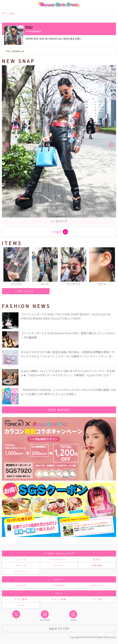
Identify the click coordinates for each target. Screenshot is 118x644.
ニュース (21, 559)
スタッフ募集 (59, 599)
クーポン (59, 565)
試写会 (97, 559)
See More (59, 410)
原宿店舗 (97, 565)
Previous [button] (7, 145)
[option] (59, 145)
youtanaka (33, 31)
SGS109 (21, 585)
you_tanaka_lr (15, 51)
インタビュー (59, 559)
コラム (21, 605)
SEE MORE (26, 291)
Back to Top (59, 629)
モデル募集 (21, 599)
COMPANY (59, 585)
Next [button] (111, 145)
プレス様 (97, 599)
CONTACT (97, 585)
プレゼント (21, 571)
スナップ (21, 565)
